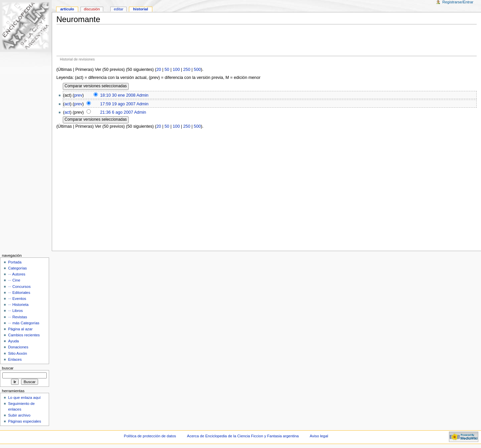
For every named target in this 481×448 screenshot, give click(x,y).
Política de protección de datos (150, 436)
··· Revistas (18, 317)
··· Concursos (19, 287)
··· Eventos (17, 299)
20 (159, 70)
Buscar (8, 368)
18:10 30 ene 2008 (118, 95)
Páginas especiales (25, 421)
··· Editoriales (19, 293)
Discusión (92, 9)
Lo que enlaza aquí (24, 398)
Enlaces (15, 359)
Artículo (67, 9)
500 (197, 70)
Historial (141, 9)
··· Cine (14, 280)
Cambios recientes (24, 335)
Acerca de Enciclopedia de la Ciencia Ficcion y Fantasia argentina (243, 436)
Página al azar (20, 329)
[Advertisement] (267, 40)
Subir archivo (19, 415)
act (67, 104)
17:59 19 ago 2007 (118, 104)
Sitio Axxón (18, 353)
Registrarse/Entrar (458, 2)
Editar (119, 9)
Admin (142, 95)
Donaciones (18, 347)
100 (176, 70)
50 (167, 70)
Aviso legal (319, 436)
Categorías (17, 268)
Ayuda (13, 341)
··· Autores (17, 274)
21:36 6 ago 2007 (117, 112)
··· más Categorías (24, 323)
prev (78, 95)
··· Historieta (18, 305)
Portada (15, 262)
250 (187, 70)
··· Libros (15, 311)
